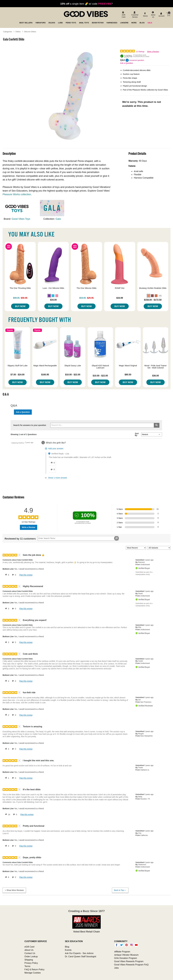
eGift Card (29, 947)
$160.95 (45, 375)
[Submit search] (157, 425)
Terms (27, 966)
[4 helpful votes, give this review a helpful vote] (6, 681)
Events (68, 950)
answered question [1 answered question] (137, 60)
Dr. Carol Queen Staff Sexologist (80, 956)
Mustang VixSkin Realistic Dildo (153, 288)
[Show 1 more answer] (56, 478)
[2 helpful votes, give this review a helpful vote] (6, 715)
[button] (49, 296)
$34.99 (120, 298)
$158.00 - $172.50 (153, 300)
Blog (67, 947)
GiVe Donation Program (126, 958)
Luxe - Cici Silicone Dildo (53, 288)
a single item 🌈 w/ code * (86, 4)
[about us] (153, 15)
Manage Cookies (33, 973)
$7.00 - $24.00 (18, 375)
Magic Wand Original (128, 366)
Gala (58, 219)
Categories (8, 32)
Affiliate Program (122, 952)
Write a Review (153, 52)
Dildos (18, 32)
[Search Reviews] (78, 538)
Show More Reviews (14, 890)
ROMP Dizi (120, 288)
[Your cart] (168, 14)
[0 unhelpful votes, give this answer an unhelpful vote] (52, 470)
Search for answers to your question (30, 425)
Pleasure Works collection (17, 194)
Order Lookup (31, 956)
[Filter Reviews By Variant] (159, 548)
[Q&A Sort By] (152, 434)
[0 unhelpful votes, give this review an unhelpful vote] (14, 575)
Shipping (29, 960)
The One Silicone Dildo (86, 288)
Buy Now (20, 306)
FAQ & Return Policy (34, 969)
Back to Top (120, 890)
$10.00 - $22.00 (73, 375)
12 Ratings (140, 52)
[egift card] (123, 15)
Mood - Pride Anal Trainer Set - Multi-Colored (155, 367)
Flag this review (26, 575)
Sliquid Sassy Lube (73, 366)
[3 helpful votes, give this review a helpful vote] (6, 609)
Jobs (117, 968)
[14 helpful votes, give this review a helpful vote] (7, 814)
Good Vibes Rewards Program (129, 961)
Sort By (137, 434)
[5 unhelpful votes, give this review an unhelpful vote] (14, 642)
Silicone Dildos (30, 32)
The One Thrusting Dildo (20, 288)
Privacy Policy (31, 963)
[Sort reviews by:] (136, 548)
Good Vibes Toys (21, 219)
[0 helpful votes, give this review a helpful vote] (6, 575)
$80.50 (128, 375)
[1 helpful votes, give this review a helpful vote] (6, 778)
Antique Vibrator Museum (126, 955)
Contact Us (30, 953)
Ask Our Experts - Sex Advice (79, 953)
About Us (29, 950)
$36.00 (155, 376)
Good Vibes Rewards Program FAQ (131, 965)
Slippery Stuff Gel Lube (17, 366)
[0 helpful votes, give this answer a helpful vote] (52, 463)
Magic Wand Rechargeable (45, 366)
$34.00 (53, 300)
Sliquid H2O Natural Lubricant (100, 367)
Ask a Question (127, 63)
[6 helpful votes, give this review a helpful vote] (6, 877)
